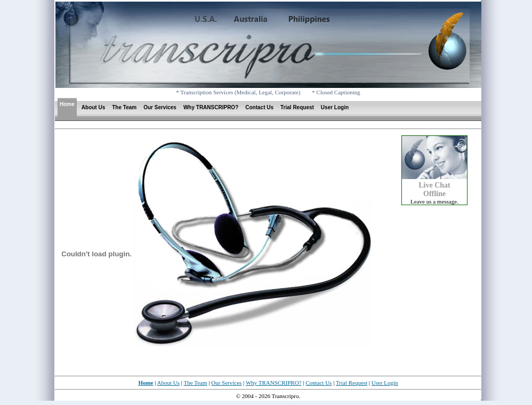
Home (67, 104)
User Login (335, 107)
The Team (124, 107)
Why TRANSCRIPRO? (211, 107)
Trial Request (297, 107)
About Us (93, 107)
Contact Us (259, 107)
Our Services (160, 107)
